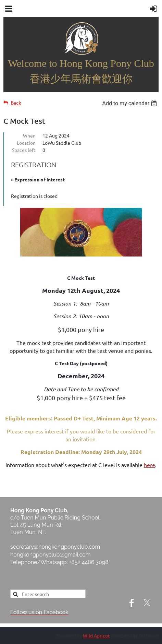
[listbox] (130, 103)
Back (16, 103)
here (149, 465)
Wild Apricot (96, 635)
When (29, 135)
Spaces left (24, 150)
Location (26, 143)
